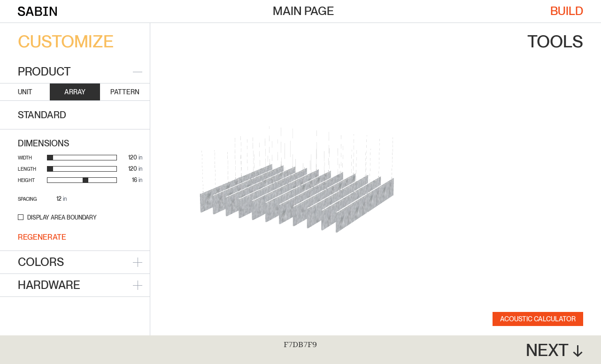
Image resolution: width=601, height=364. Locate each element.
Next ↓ (555, 350)
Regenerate (42, 237)
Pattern (125, 92)
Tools (555, 42)
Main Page (303, 11)
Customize (66, 42)
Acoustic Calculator (538, 319)
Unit (25, 92)
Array (75, 92)
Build (567, 11)
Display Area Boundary (62, 217)
